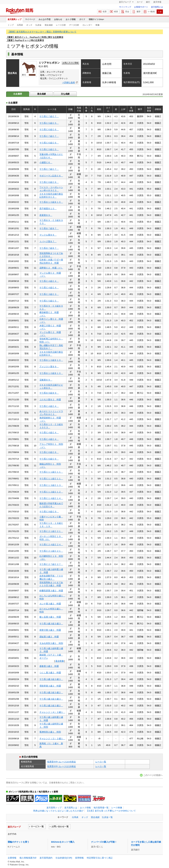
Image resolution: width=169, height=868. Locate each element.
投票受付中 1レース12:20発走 (62, 766)
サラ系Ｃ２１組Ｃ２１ (51, 531)
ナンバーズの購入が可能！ (104, 842)
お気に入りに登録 (70, 63)
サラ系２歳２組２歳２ (51, 706)
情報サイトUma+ (96, 19)
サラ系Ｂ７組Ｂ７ (49, 228)
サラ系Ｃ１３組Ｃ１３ (51, 485)
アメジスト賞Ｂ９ (49, 367)
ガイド (82, 19)
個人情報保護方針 (28, 858)
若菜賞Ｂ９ (46, 215)
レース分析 (61, 25)
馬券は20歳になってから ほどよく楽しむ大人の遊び (58, 811)
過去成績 (41, 94)
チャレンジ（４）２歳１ (52, 712)
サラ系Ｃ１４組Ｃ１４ (51, 498)
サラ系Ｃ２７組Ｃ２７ (51, 564)
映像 (98, 25)
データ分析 (74, 25)
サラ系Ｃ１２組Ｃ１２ (51, 492)
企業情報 (12, 858)
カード (140, 2)
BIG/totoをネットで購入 (63, 842)
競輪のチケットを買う (18, 842)
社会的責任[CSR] (64, 858)
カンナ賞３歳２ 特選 (50, 604)
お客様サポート (141, 7)
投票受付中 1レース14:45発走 (62, 762)
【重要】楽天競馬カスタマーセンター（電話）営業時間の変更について (42, 32)
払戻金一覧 (107, 817)
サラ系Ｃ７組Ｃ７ (49, 116)
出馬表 (20, 25)
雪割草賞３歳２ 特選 (50, 686)
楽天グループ (125, 2)
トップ (11, 25)
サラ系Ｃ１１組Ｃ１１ (51, 472)
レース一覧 (101, 762)
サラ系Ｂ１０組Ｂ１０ (51, 202)
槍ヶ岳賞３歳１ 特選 (50, 617)
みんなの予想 (45, 19)
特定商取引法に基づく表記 (100, 858)
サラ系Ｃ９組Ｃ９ (49, 512)
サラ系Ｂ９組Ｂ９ (49, 393)
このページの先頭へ (153, 775)
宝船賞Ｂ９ (46, 380)
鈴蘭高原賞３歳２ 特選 (51, 591)
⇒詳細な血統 (68, 82)
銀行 (148, 2)
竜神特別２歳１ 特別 (50, 732)
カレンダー (87, 25)
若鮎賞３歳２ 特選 (49, 637)
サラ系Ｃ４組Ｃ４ (49, 281)
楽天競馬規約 (46, 858)
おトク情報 (71, 19)
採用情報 (79, 858)
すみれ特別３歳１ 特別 (51, 643)
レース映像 (117, 808)
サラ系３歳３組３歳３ (51, 624)
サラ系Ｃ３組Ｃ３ (49, 294)
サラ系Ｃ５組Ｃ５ (49, 123)
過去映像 (60, 661)
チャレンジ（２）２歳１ (52, 739)
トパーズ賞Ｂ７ (48, 241)
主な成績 (65, 94)
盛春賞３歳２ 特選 (49, 666)
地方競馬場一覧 (101, 808)
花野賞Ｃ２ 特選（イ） (51, 268)
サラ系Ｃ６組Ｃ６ (49, 129)
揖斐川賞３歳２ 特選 (50, 630)
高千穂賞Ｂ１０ (48, 209)
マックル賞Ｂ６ (48, 235)
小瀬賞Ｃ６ (46, 162)
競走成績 (49, 25)
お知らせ (58, 19)
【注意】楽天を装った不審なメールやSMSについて (111, 811)
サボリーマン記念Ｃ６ (51, 176)
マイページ (30, 19)
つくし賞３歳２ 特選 (50, 673)
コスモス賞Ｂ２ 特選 (50, 400)
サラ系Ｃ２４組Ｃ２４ (51, 545)
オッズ (29, 25)
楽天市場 (157, 2)
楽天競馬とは (157, 7)
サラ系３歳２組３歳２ (51, 692)
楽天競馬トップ (15, 19)
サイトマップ (125, 7)
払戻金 (38, 25)
